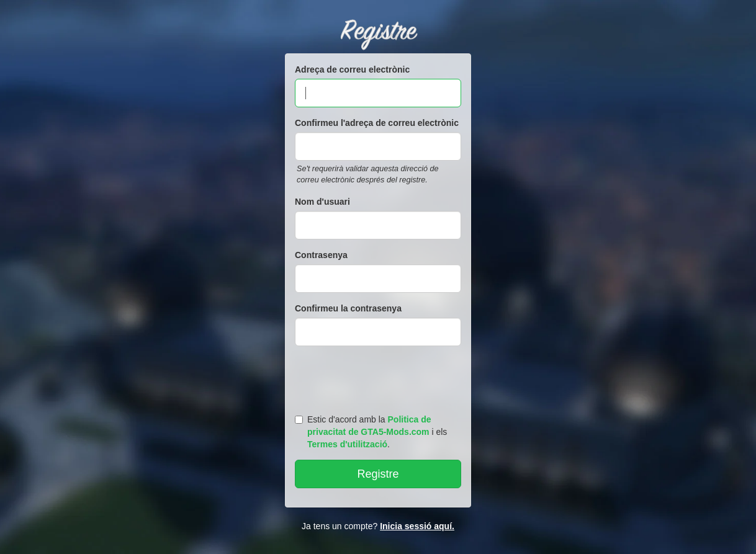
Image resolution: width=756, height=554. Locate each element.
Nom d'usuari (322, 202)
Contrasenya (321, 255)
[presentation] (380, 377)
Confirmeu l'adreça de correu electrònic (377, 123)
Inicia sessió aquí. (417, 526)
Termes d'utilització (347, 444)
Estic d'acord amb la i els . (371, 432)
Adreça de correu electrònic (352, 69)
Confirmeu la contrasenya (348, 308)
